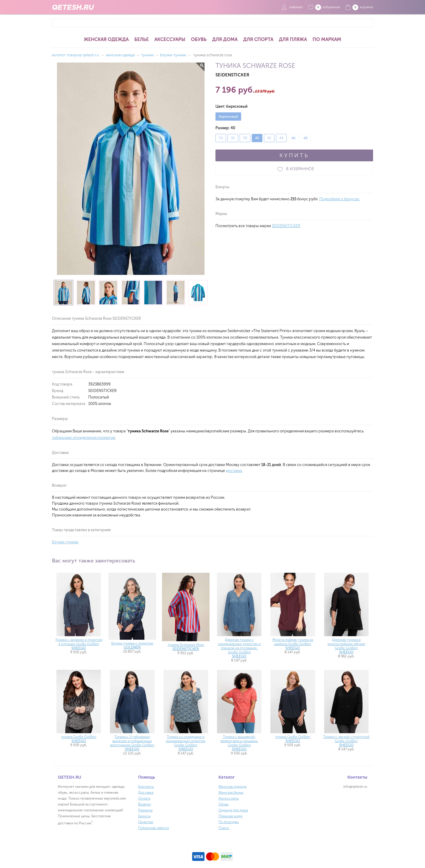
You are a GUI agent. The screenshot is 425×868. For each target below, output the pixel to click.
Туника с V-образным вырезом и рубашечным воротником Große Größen (132, 743)
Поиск (224, 828)
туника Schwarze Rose (186, 647)
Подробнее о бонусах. (340, 199)
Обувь (199, 39)
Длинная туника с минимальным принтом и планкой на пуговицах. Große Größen (239, 648)
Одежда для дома (233, 810)
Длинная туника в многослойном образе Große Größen (346, 646)
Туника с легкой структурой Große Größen (346, 741)
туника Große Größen (79, 739)
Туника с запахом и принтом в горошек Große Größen (79, 644)
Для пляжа (293, 39)
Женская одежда (106, 39)
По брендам (229, 822)
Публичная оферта (153, 828)
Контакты (146, 787)
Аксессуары (170, 39)
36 (233, 138)
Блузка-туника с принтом (132, 645)
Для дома (225, 39)
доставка (234, 471)
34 (221, 138)
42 (269, 138)
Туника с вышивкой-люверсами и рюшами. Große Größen (239, 743)
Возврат (145, 804)
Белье (142, 39)
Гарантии (146, 822)
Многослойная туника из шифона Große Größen (293, 644)
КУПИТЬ (294, 155)
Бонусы (144, 816)
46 (293, 138)
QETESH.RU (73, 7)
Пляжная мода (230, 816)
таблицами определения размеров (84, 438)
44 (281, 138)
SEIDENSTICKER (286, 226)
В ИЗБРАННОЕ (294, 169)
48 (305, 138)
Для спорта (258, 39)
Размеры (145, 810)
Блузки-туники (65, 542)
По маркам (327, 39)
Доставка (146, 792)
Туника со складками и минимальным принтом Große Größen (186, 743)
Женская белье (231, 792)
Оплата (144, 798)
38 (245, 138)
